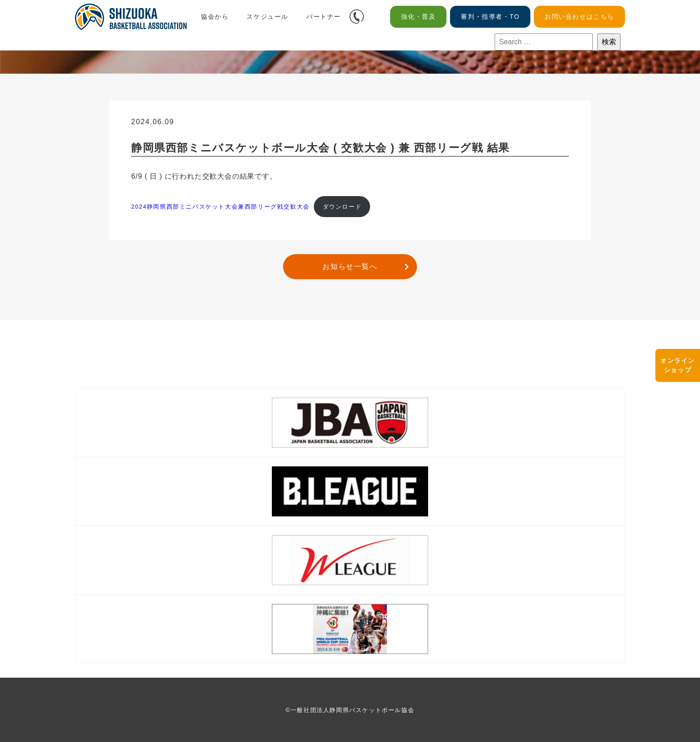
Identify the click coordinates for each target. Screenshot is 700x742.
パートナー (324, 17)
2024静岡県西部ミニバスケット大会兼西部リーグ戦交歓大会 (221, 207)
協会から (215, 17)
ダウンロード (342, 207)
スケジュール (267, 17)
